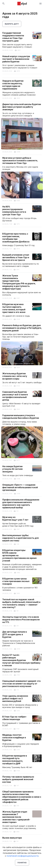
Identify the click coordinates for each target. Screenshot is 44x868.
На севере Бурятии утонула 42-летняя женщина (12, 469)
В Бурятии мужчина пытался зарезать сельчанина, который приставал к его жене (14, 308)
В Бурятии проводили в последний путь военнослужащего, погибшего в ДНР (15, 760)
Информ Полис (22, 4)
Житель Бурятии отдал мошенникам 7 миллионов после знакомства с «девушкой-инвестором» (16, 817)
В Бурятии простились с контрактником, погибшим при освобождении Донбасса (16, 238)
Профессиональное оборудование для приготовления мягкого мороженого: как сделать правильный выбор (21, 504)
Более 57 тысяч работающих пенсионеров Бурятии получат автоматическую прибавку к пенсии (21, 660)
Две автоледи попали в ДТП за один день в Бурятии (15, 634)
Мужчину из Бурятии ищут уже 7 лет (15, 518)
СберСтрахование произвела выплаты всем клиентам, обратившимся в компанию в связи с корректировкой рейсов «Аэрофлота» (22, 797)
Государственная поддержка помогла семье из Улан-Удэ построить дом (13, 37)
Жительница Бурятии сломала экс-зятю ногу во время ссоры (15, 376)
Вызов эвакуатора (12, 838)
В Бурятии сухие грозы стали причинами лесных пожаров (16, 581)
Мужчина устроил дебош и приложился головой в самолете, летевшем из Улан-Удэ (20, 160)
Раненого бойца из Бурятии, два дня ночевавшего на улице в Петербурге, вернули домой (22, 328)
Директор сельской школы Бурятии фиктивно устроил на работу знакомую (22, 107)
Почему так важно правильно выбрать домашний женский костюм (18, 779)
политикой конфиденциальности (23, 856)
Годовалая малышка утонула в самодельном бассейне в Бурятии (21, 417)
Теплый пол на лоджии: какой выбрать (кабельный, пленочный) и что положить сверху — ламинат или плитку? (21, 603)
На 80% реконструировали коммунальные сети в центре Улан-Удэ (14, 211)
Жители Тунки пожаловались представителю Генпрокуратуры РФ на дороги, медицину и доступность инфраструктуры (19, 282)
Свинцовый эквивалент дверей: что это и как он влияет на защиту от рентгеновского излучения (21, 684)
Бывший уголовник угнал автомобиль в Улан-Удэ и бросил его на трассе (16, 257)
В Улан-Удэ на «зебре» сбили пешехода (14, 718)
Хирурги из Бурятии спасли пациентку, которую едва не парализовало (13, 85)
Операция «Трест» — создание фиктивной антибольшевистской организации (20, 487)
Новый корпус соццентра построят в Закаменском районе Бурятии (16, 59)
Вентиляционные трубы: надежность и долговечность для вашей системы (20, 538)
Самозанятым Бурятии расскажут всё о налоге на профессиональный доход (15, 396)
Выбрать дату (12, 24)
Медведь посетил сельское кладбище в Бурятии (14, 737)
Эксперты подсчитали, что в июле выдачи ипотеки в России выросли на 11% (21, 620)
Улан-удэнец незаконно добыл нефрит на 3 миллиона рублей (15, 698)
